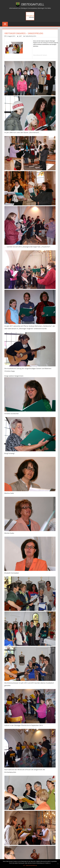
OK (24, 865)
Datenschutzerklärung (31, 865)
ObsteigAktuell (33, 4)
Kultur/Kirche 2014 (31, 36)
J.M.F (20, 36)
